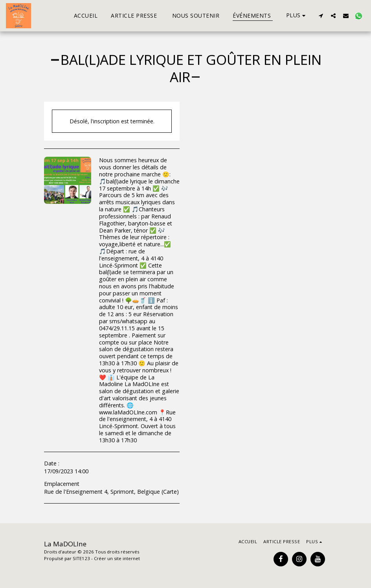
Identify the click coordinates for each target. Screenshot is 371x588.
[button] (321, 16)
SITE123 (81, 558)
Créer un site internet (117, 558)
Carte (170, 492)
